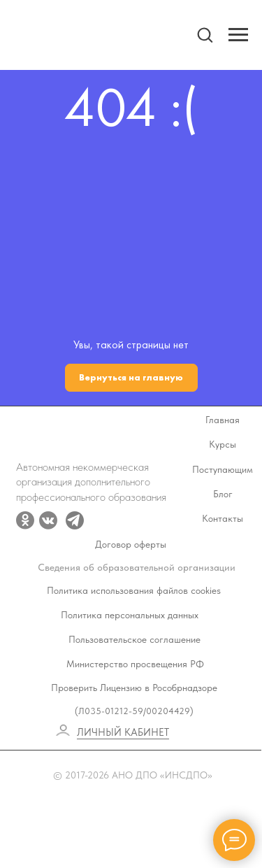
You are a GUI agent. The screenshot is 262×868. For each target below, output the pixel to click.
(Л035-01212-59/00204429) (134, 711)
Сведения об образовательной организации (137, 568)
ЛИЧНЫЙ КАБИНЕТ (123, 732)
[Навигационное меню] (238, 35)
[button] (205, 34)
